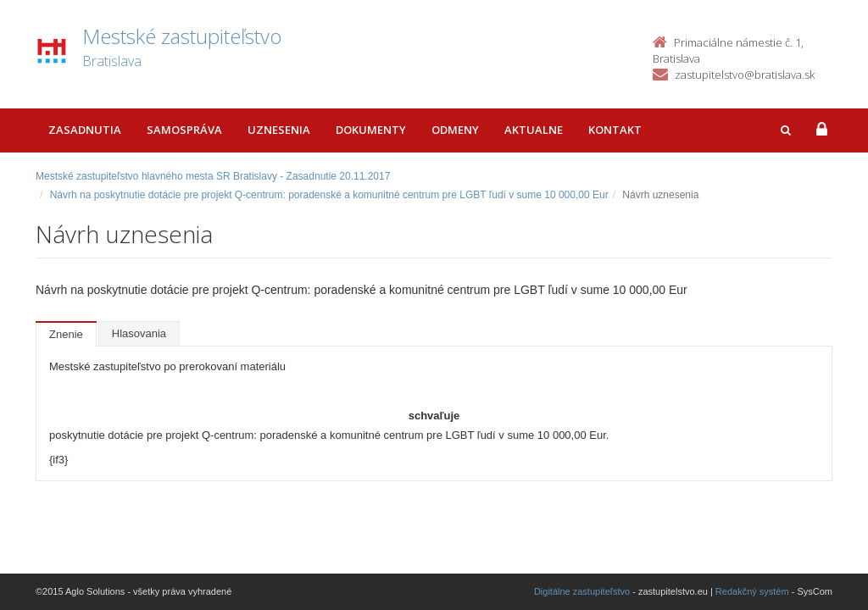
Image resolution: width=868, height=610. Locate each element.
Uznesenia (279, 130)
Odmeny (455, 130)
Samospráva (184, 130)
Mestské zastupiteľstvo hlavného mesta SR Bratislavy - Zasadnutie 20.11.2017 (213, 176)
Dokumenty (371, 130)
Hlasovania (139, 333)
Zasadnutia (85, 130)
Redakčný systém (752, 591)
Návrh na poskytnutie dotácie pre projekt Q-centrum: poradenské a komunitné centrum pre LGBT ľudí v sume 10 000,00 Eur (329, 195)
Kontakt (615, 130)
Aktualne (534, 130)
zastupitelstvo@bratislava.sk (745, 75)
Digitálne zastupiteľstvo (582, 591)
